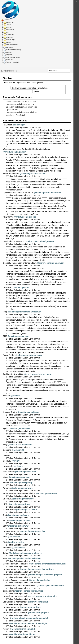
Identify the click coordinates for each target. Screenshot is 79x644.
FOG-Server (8, 472)
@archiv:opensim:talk (38, 602)
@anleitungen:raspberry (21, 482)
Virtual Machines (12, 45)
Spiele (9, 42)
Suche (69, 71)
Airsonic (7, 488)
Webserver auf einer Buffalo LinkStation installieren (27, 149)
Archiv (9, 25)
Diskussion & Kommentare (15, 602)
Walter (6, 623)
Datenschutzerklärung (14, 50)
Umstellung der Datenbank (15, 596)
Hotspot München (11, 531)
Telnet (6, 553)
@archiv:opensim (21, 287)
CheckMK (7, 499)
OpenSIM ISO (12, 110)
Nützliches (10, 37)
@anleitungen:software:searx (33, 174)
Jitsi (5, 515)
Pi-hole (6, 482)
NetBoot (7, 396)
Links (5, 477)
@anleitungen (19, 125)
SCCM (6, 520)
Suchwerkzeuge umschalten (24, 88)
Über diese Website (13, 57)
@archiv (16, 461)
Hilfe (8, 32)
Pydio (6, 428)
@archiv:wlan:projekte (30, 607)
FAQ (5, 445)
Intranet (6, 455)
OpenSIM (7, 461)
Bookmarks (8, 466)
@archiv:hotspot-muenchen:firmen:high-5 (29, 618)
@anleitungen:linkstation (14, 152)
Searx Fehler (9, 355)
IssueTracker (9, 510)
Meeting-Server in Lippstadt (16, 580)
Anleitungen (10, 22)
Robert (6, 618)
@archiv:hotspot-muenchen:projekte (37, 569)
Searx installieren (11, 174)
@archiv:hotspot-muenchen (20, 445)
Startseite (7, 20)
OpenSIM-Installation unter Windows (22, 112)
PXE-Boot (7, 125)
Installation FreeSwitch (16, 115)
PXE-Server (8, 217)
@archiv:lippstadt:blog (39, 580)
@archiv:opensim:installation (47, 193)
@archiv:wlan (18, 548)
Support (9, 55)
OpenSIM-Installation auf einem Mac (21, 107)
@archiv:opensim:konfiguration (39, 241)
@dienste (15, 396)
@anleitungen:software (28, 412)
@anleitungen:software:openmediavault (47, 564)
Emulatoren (10, 30)
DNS (5, 336)
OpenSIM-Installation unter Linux (20, 104)
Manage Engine (10, 412)
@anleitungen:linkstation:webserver (24, 312)
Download (8, 287)
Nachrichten (10, 35)
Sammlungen (11, 40)
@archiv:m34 (18, 450)
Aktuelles (9, 47)
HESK (6, 504)
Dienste (9, 27)
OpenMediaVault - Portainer (16, 564)
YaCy (5, 526)
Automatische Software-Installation (21, 102)
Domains (7, 450)
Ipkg (5, 312)
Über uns (9, 60)
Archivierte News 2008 (13, 374)
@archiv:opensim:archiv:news (38, 374)
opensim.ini (8, 591)
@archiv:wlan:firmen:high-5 (22, 629)
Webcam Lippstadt (13, 62)
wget (5, 558)
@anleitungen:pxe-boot (25, 217)
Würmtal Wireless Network (15, 575)
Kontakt (9, 52)
